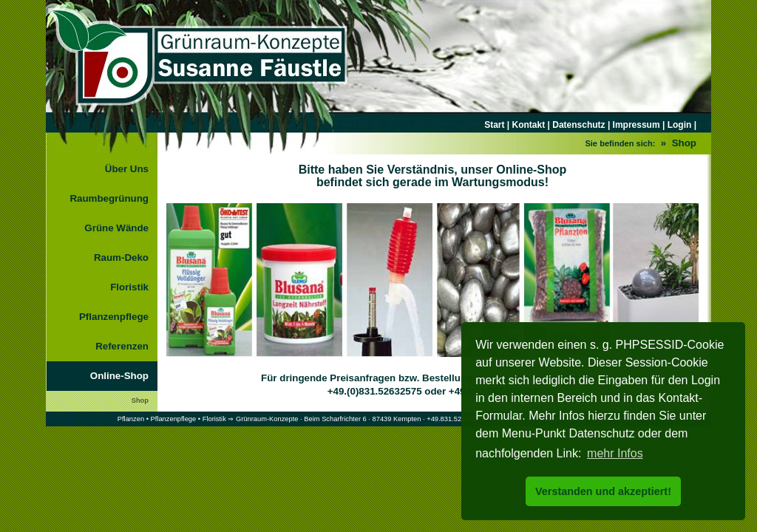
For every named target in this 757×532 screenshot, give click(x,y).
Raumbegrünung (109, 198)
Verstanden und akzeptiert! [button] (603, 491)
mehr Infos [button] (615, 453)
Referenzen (122, 346)
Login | (680, 125)
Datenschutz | (580, 125)
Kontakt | (531, 125)
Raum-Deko (121, 258)
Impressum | (637, 125)
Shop (140, 400)
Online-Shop (119, 376)
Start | (498, 125)
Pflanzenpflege (114, 317)
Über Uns (127, 169)
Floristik (129, 287)
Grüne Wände (116, 228)
